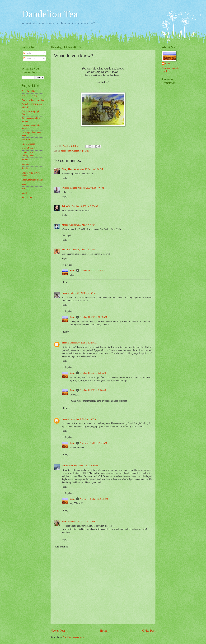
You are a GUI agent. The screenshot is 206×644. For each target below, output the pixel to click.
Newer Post (58, 631)
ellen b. (65, 250)
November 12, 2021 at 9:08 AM (81, 521)
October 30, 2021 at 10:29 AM (83, 343)
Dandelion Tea (50, 14)
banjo (24, 184)
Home (104, 631)
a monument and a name (32, 180)
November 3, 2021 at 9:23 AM (94, 443)
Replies (68, 265)
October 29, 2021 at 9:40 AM (82, 225)
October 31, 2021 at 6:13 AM (93, 373)
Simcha (25, 168)
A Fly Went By (28, 91)
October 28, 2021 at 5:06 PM (90, 169)
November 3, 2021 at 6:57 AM (83, 419)
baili (64, 521)
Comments (30, 58)
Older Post (149, 631)
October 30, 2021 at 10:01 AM (94, 317)
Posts (27, 53)
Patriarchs (26, 160)
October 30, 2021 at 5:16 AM (82, 293)
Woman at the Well (81, 151)
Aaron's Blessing (29, 95)
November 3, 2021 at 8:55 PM (87, 466)
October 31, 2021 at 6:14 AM (93, 390)
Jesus (63, 151)
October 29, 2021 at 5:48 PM (93, 271)
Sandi (72, 271)
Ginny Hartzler (69, 169)
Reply (64, 178)
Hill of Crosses (28, 144)
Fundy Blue (67, 466)
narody (25, 193)
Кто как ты (27, 197)
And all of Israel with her (33, 100)
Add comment (62, 547)
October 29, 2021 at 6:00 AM (85, 206)
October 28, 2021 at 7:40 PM (91, 188)
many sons (26, 189)
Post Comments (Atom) (73, 637)
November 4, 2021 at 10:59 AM (94, 499)
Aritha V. (66, 206)
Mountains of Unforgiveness (28, 154)
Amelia (65, 225)
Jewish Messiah (29, 148)
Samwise (26, 164)
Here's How (27, 140)
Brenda (65, 293)
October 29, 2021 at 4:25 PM (82, 250)
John (69, 151)
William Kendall (70, 188)
